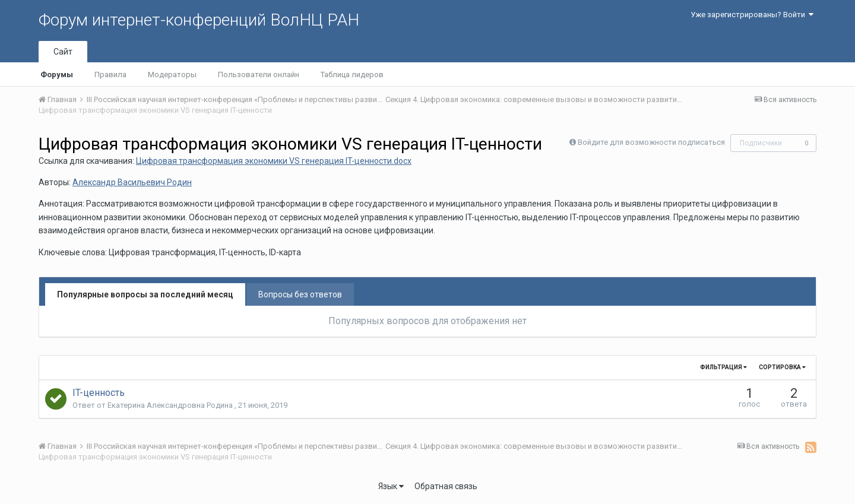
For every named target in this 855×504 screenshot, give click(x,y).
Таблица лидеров (352, 75)
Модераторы (172, 75)
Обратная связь (446, 486)
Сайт (63, 52)
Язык (391, 486)
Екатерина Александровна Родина (171, 405)
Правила (110, 75)
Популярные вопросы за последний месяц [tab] (145, 294)
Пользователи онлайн (259, 75)
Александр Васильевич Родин (132, 182)
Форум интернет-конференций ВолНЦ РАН (199, 20)
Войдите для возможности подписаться (651, 142)
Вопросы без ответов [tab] (300, 294)
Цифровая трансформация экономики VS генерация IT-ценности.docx (274, 161)
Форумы (57, 75)
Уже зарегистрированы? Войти (752, 15)
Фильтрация (723, 367)
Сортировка (782, 367)
